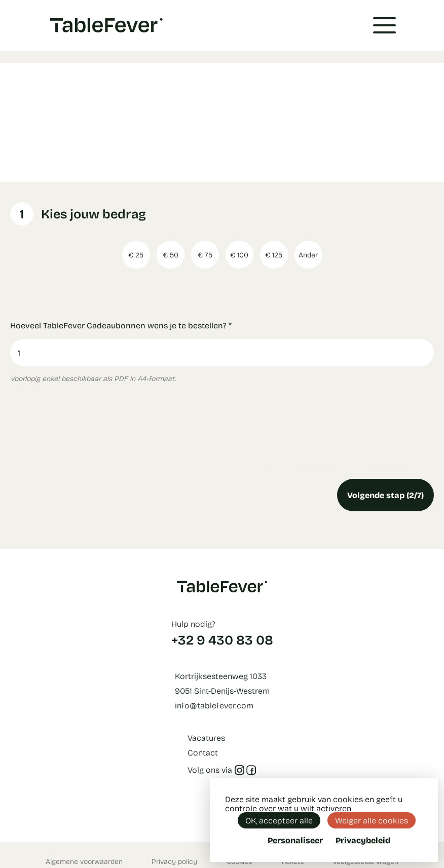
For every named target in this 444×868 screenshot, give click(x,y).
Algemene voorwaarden (84, 861)
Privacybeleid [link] (363, 840)
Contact (203, 752)
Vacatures (206, 738)
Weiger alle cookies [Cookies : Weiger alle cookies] (372, 820)
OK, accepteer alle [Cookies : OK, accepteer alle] (279, 820)
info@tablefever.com (214, 705)
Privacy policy (174, 861)
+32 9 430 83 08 (222, 639)
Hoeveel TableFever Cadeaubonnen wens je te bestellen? (121, 325)
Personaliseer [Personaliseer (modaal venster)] (295, 840)
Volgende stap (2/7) (385, 495)
